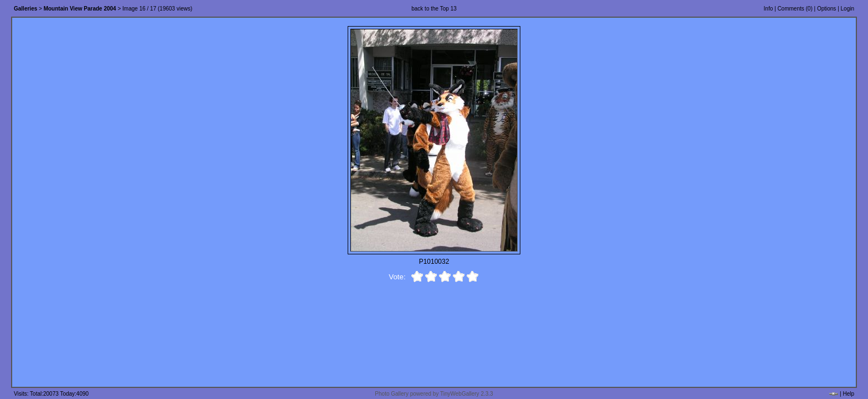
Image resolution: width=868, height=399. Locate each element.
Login (848, 9)
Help (848, 394)
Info (769, 9)
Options (826, 9)
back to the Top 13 (434, 9)
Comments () (795, 9)
